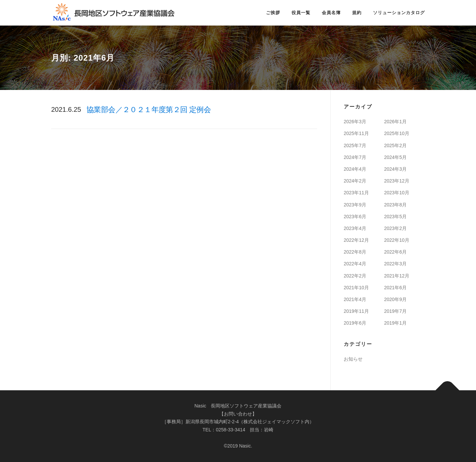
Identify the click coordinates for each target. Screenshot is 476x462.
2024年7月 (355, 157)
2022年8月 (355, 252)
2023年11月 (356, 193)
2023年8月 (395, 205)
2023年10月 (397, 193)
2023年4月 (355, 228)
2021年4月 (355, 299)
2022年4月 (355, 264)
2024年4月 (355, 169)
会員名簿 (331, 13)
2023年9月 (355, 205)
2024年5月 (395, 157)
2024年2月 (355, 181)
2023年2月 (395, 228)
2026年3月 (355, 122)
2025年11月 (356, 133)
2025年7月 (355, 145)
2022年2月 (355, 276)
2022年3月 (395, 264)
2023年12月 (397, 181)
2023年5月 (395, 217)
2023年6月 (355, 217)
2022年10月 (397, 240)
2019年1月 (395, 323)
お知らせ (353, 359)
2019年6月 (355, 323)
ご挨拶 (273, 13)
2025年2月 (395, 145)
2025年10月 (397, 133)
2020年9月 (395, 299)
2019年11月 (356, 311)
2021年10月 (356, 288)
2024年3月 (395, 169)
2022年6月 (395, 252)
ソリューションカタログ (399, 13)
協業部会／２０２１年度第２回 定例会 (149, 110)
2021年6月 (395, 288)
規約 (357, 13)
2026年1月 (395, 122)
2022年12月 (356, 240)
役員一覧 (301, 13)
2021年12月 (397, 276)
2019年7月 (395, 311)
